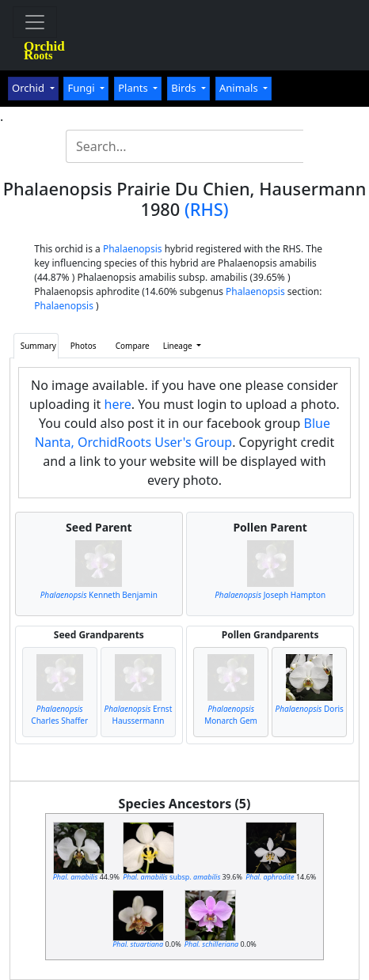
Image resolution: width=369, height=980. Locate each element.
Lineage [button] (179, 346)
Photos (84, 346)
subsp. (171, 877)
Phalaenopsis (133, 249)
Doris (310, 709)
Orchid (29, 88)
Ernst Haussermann (139, 715)
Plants (134, 88)
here (118, 404)
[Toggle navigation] (35, 22)
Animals (240, 88)
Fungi (82, 88)
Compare (133, 346)
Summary (38, 346)
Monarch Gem (231, 715)
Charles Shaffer (59, 715)
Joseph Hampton (270, 595)
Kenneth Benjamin (99, 595)
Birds (185, 88)
